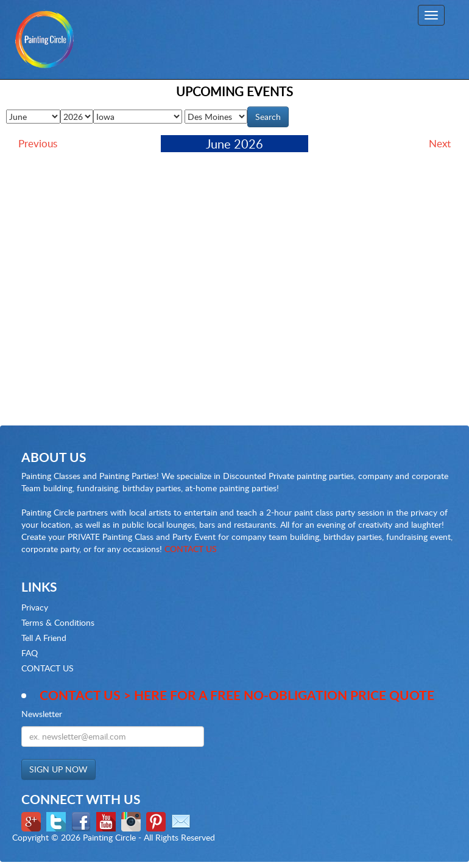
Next (440, 143)
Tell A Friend (44, 638)
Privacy (35, 607)
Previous (38, 143)
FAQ (30, 653)
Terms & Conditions (58, 622)
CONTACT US (191, 549)
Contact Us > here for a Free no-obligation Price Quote (237, 695)
